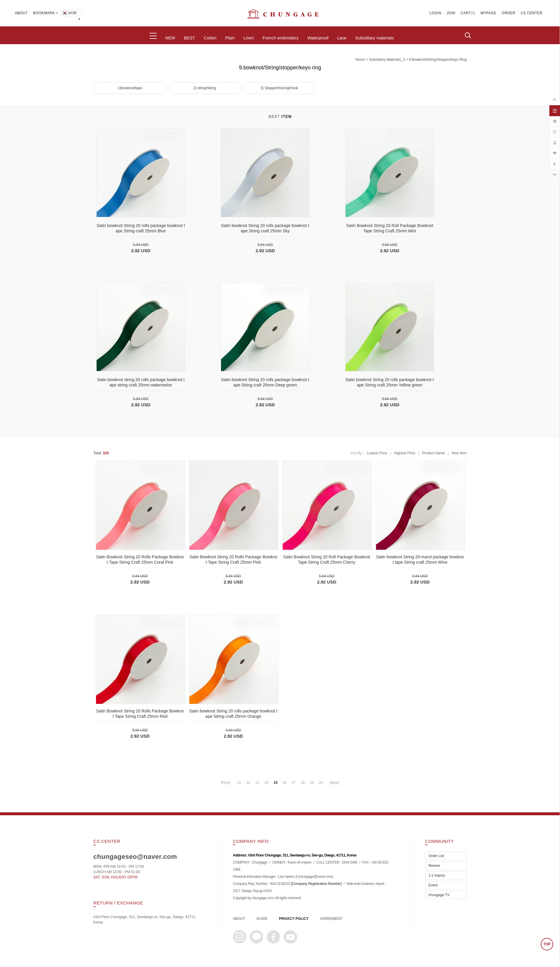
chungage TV (439, 895)
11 (239, 783)
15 (275, 783)
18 (303, 783)
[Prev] (225, 783)
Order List (436, 856)
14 (266, 783)
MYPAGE (488, 13)
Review (434, 866)
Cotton (210, 38)
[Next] (334, 783)
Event (433, 885)
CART (466, 13)
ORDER (508, 13)
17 (293, 783)
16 (285, 783)
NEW (170, 38)
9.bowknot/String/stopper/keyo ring (438, 60)
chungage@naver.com (315, 877)
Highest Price (405, 453)
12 (248, 783)
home (360, 60)
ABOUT (21, 13)
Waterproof (318, 38)
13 (257, 783)
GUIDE (262, 919)
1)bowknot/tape (130, 88)
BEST (190, 38)
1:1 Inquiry (437, 875)
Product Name (433, 453)
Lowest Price (377, 453)
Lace (342, 38)
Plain (230, 38)
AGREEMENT (331, 919)
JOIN (451, 13)
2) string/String (205, 88)
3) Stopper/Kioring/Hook (279, 88)
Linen (248, 38)
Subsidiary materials (375, 38)
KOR (69, 13)
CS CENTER (532, 13)
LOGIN (436, 13)
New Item (459, 453)
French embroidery (281, 38)
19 (312, 783)
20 (321, 783)
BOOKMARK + (46, 13)
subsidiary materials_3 (387, 60)
